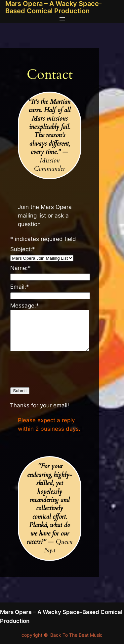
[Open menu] (62, 19)
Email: (20, 287)
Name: (21, 268)
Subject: (23, 249)
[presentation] (61, 368)
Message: (25, 306)
